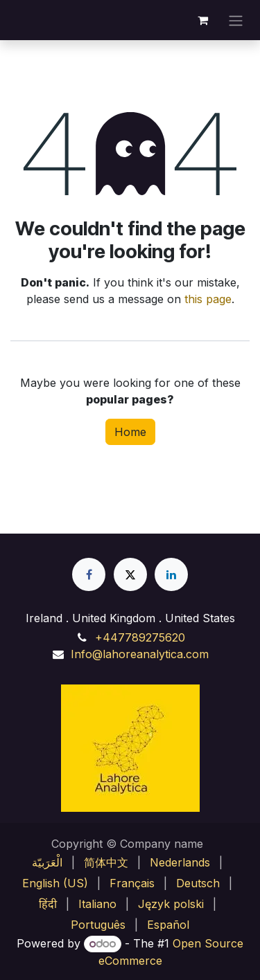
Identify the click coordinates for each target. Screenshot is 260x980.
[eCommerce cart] (202, 20)
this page (208, 299)
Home (130, 432)
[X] (130, 574)
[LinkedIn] (171, 574)
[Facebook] (89, 574)
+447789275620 (140, 637)
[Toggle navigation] (236, 20)
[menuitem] (47, 862)
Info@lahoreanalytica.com (140, 654)
